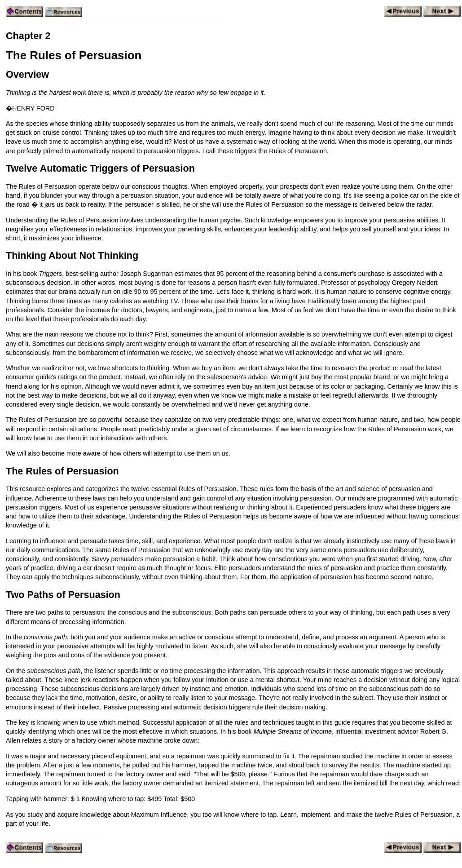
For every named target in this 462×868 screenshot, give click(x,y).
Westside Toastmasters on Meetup (54, 835)
